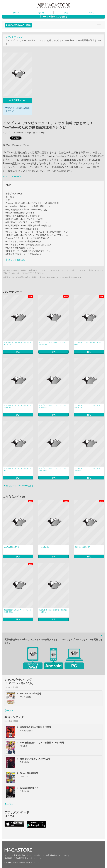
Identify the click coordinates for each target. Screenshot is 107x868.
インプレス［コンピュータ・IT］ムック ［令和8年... (88, 469)
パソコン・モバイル (13, 176)
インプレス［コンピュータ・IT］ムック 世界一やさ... (53, 406)
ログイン (15, 13)
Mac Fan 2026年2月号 (11, 547)
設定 (66, 13)
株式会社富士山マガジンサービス (27, 858)
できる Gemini (44, 547)
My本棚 (41, 13)
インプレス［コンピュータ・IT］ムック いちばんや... (53, 344)
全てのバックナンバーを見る (18, 486)
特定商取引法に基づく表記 (57, 855)
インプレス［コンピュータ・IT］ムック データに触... (88, 406)
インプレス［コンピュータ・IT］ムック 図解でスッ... (53, 469)
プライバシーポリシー (35, 855)
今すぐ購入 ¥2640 (18, 100)
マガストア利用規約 (13, 855)
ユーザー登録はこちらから (54, 17)
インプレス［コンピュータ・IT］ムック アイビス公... (17, 344)
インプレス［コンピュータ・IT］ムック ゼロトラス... (17, 406)
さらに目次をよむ (15, 260)
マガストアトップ (14, 37)
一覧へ (9, 711)
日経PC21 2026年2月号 (83, 547)
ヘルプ (92, 13)
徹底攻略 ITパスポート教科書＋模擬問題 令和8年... (53, 611)
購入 (18, 352)
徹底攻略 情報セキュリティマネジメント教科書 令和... (18, 611)
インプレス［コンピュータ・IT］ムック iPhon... (88, 344)
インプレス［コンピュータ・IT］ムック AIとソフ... (17, 469)
